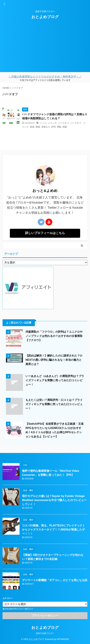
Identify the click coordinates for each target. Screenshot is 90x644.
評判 (53, 127)
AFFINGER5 (63, 639)
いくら (43, 123)
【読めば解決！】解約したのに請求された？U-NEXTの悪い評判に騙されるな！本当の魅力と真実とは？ (54, 360)
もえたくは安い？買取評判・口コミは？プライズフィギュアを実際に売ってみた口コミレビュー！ (54, 404)
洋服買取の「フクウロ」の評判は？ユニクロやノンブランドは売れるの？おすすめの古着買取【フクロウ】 (54, 336)
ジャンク (52, 123)
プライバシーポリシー (45, 615)
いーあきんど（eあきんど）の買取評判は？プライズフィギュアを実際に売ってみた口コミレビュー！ (55, 380)
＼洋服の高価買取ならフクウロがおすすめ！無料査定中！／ (45, 77)
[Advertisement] (45, 48)
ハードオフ (63, 123)
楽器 (32, 127)
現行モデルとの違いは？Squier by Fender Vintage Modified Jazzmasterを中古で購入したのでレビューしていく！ (54, 500)
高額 (65, 127)
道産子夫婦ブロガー (45, 633)
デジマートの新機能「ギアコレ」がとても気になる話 (55, 580)
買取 (59, 127)
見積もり (46, 127)
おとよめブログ (45, 17)
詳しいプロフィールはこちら (45, 233)
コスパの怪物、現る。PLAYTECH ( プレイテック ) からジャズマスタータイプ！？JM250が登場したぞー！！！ (53, 530)
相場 (38, 127)
